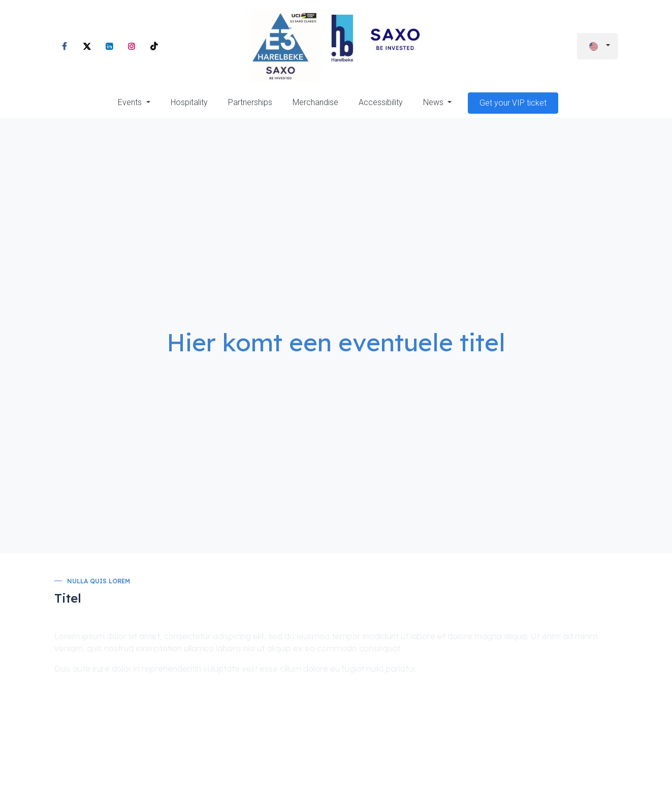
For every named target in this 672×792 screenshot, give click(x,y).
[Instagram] (132, 46)
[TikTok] (154, 46)
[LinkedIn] (109, 46)
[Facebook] (65, 46)
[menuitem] (134, 103)
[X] (87, 46)
